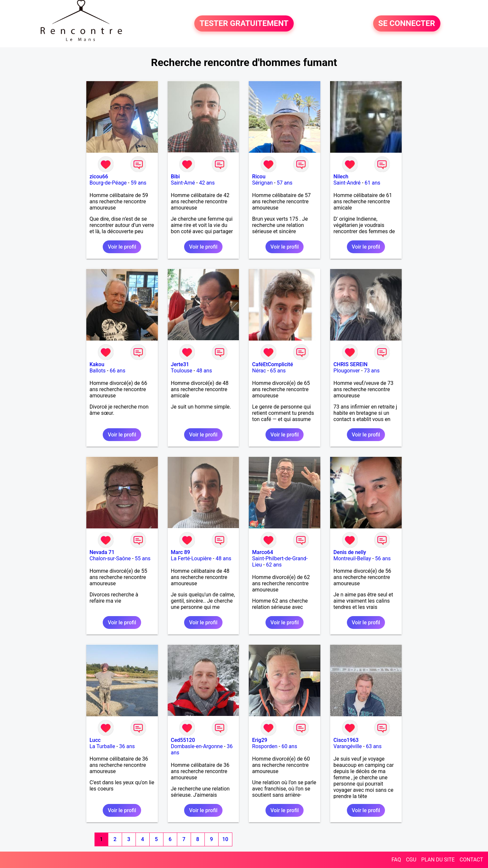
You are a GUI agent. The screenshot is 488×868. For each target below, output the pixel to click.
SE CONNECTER (407, 24)
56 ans (383, 558)
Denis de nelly (350, 552)
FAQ (396, 860)
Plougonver (347, 371)
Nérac (259, 371)
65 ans (278, 371)
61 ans (372, 183)
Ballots (98, 371)
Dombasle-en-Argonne (197, 746)
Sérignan (262, 183)
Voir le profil (122, 247)
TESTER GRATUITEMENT (244, 24)
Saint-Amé (183, 183)
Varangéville (348, 746)
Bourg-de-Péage (108, 183)
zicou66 (99, 177)
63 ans (374, 746)
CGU (411, 860)
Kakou (97, 364)
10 (225, 839)
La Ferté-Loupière (191, 558)
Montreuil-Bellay (352, 558)
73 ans (372, 371)
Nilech (341, 177)
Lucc (95, 740)
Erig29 (260, 740)
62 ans (274, 565)
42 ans (207, 183)
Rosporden (265, 746)
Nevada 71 (102, 552)
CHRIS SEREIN (350, 364)
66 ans (117, 371)
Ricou (259, 177)
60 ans (289, 746)
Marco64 (263, 552)
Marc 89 (181, 552)
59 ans (138, 183)
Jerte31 (180, 364)
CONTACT (471, 860)
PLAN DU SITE (438, 860)
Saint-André (347, 183)
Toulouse (182, 371)
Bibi (175, 177)
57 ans (285, 183)
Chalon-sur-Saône (110, 558)
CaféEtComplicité (272, 364)
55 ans (143, 558)
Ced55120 (183, 740)
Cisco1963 (346, 740)
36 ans (127, 746)
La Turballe (102, 746)
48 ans (204, 371)
